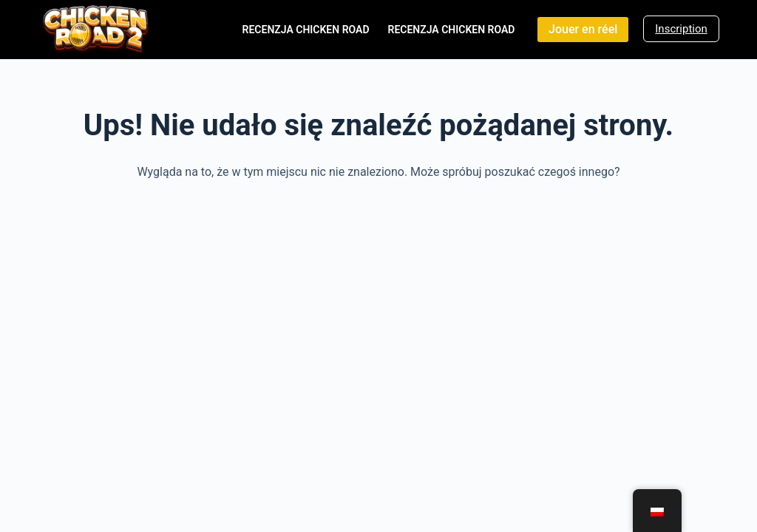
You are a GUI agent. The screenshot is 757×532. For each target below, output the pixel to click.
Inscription (681, 29)
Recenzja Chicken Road (306, 30)
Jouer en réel (583, 29)
